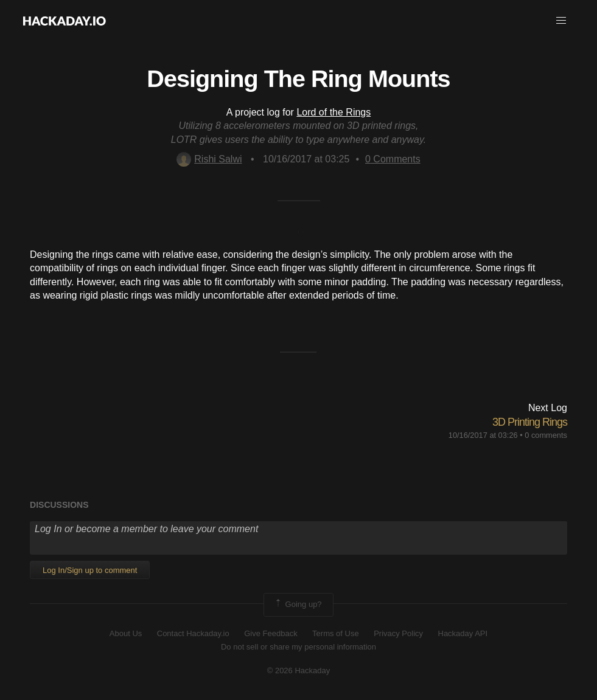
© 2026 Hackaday (299, 671)
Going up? (298, 605)
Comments (393, 159)
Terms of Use (336, 633)
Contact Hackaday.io (193, 633)
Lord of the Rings (333, 112)
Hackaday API (463, 633)
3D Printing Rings (530, 422)
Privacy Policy (398, 633)
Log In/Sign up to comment (90, 570)
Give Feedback (271, 633)
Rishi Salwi (209, 159)
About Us (126, 633)
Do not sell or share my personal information (298, 647)
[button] (561, 21)
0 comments (546, 435)
